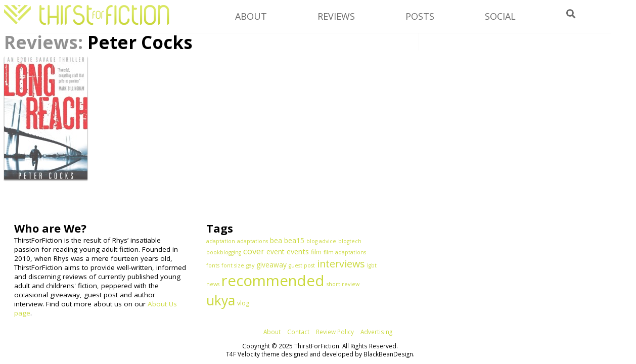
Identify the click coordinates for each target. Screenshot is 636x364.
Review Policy (335, 332)
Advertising (376, 332)
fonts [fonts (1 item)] (213, 265)
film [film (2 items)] (316, 252)
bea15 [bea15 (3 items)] (294, 240)
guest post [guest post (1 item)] (302, 265)
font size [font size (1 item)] (233, 265)
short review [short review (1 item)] (343, 284)
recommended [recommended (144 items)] (273, 281)
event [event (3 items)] (276, 252)
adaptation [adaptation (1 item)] (221, 241)
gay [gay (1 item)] (250, 265)
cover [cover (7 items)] (254, 251)
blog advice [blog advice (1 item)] (321, 241)
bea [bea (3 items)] (276, 240)
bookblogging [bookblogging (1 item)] (224, 252)
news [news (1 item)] (213, 284)
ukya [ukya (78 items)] (221, 300)
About (272, 332)
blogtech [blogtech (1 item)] (350, 241)
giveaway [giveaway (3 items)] (271, 265)
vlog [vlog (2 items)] (243, 303)
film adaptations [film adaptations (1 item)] (345, 252)
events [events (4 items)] (298, 251)
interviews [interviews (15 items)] (341, 264)
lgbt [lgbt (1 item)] (372, 265)
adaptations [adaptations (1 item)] (253, 241)
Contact (298, 332)
